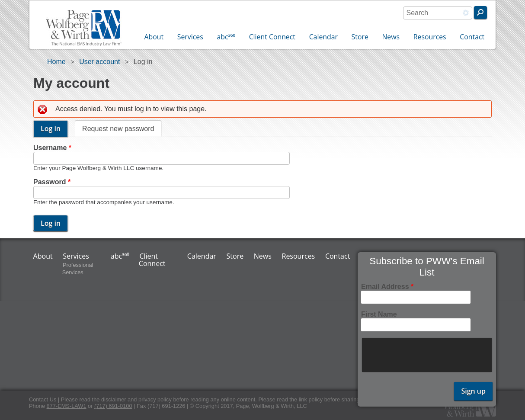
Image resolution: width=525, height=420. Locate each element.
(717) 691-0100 (113, 406)
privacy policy (155, 399)
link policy (311, 399)
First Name (379, 314)
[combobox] (438, 13)
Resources (430, 37)
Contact (472, 37)
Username (52, 148)
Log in (54, 128)
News (391, 37)
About (154, 37)
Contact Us (43, 399)
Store (360, 37)
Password (52, 182)
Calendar (323, 37)
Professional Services (78, 269)
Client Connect (272, 37)
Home (56, 62)
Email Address (387, 287)
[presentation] (428, 355)
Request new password (118, 129)
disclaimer (114, 399)
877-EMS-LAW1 (67, 406)
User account (99, 62)
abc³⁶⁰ (226, 37)
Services (190, 37)
